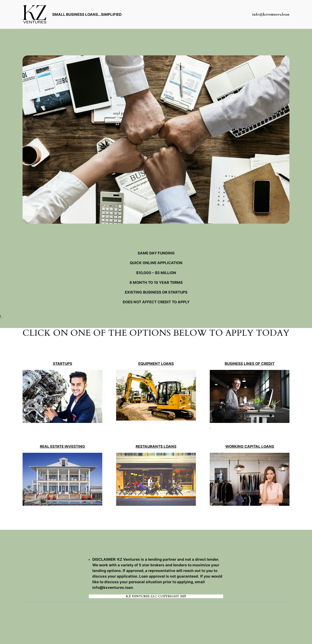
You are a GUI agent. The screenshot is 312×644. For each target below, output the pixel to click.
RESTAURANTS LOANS (156, 446)
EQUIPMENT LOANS (156, 364)
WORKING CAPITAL (243, 446)
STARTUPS (63, 364)
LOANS (268, 446)
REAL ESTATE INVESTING (62, 446)
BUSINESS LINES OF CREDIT (250, 364)
